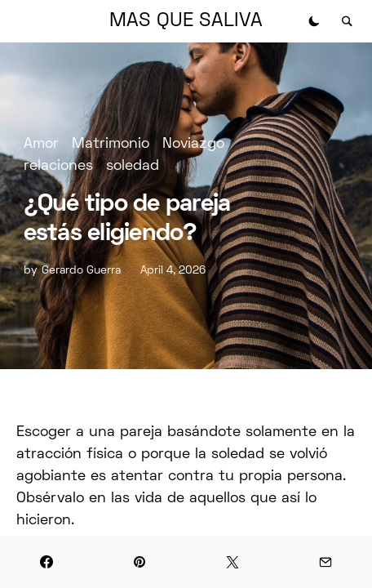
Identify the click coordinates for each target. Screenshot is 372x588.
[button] (314, 21)
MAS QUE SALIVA (186, 21)
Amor (41, 144)
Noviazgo (193, 144)
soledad (133, 166)
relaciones (58, 166)
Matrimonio (111, 144)
